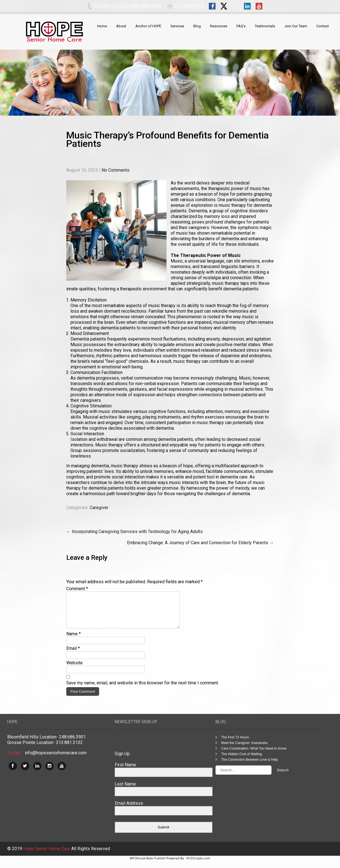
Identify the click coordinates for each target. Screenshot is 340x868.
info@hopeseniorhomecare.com (56, 759)
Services (177, 26)
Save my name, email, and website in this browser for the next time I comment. (143, 690)
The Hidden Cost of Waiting (241, 761)
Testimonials (265, 26)
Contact (323, 26)
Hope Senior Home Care (47, 855)
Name (74, 640)
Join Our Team (296, 26)
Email (73, 655)
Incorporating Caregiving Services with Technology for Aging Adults (134, 532)
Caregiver (99, 508)
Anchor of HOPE (148, 26)
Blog (197, 26)
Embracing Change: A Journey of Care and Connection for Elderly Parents (200, 543)
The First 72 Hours (235, 744)
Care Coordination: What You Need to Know (254, 755)
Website (74, 669)
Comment (77, 589)
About (121, 26)
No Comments (116, 170)
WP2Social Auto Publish (148, 865)
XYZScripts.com (198, 865)
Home (102, 26)
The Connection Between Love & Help (249, 766)
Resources (219, 26)
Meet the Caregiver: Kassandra (244, 750)
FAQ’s (241, 26)
